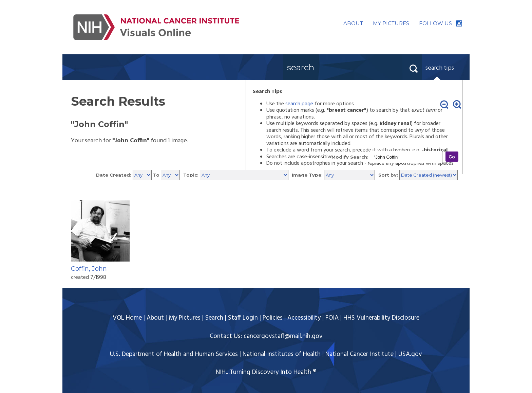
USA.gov (410, 354)
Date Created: (114, 175)
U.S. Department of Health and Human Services (174, 354)
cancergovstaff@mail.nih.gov (283, 336)
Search (214, 318)
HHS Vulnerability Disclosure (381, 318)
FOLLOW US (435, 23)
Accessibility (304, 318)
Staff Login (243, 318)
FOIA (332, 318)
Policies (273, 318)
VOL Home (127, 318)
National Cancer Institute (359, 354)
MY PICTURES (391, 23)
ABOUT (353, 23)
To (156, 175)
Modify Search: (350, 157)
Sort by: (388, 175)
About (155, 318)
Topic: (191, 175)
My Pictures (185, 318)
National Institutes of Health (282, 354)
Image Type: (307, 175)
